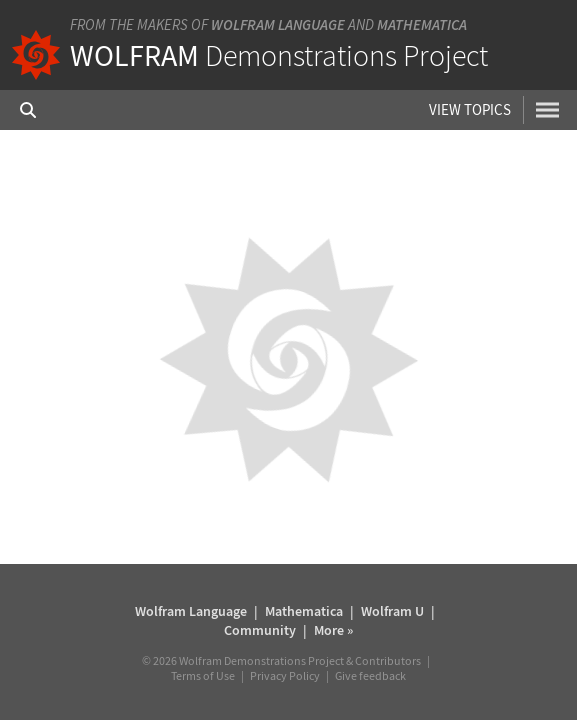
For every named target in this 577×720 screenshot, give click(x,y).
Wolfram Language (278, 24)
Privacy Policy (285, 675)
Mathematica (422, 24)
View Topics (470, 109)
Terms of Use (203, 675)
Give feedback (370, 675)
